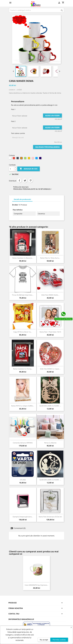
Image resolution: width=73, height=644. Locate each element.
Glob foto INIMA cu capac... (50, 369)
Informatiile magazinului (21, 619)
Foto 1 (13, 109)
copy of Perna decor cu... (23, 332)
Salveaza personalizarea (47, 147)
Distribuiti (19, 181)
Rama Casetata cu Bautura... (23, 258)
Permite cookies (59, 640)
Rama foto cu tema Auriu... (50, 258)
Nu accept (44, 640)
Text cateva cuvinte (18, 133)
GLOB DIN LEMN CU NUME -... (50, 406)
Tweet (25, 181)
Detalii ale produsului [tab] (22, 199)
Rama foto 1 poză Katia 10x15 (50, 332)
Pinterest (31, 181)
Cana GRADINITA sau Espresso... (36, 585)
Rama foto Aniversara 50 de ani (50, 517)
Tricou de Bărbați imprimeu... (23, 295)
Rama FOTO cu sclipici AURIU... (23, 406)
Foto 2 (13, 121)
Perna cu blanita (50, 443)
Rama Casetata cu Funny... (23, 369)
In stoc (15, 205)
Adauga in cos (29, 169)
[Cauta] (36, 10)
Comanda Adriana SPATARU (23, 443)
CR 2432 (23, 480)
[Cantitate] (12, 169)
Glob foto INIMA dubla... (50, 295)
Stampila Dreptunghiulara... (23, 517)
